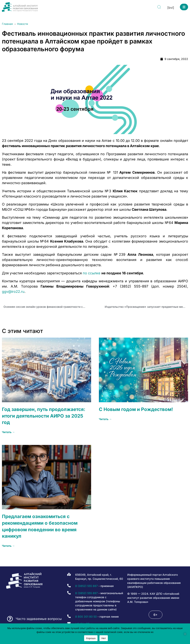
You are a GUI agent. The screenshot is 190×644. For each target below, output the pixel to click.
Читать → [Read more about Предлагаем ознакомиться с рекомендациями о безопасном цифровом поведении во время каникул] (8, 546)
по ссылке (92, 273)
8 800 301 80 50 (86, 617)
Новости (23, 24)
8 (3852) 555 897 (86, 593)
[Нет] (185, 634)
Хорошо (91, 638)
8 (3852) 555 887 (86, 586)
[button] (184, 7)
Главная (7, 24)
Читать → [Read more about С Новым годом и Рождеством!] (105, 419)
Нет (104, 638)
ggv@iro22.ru (13, 292)
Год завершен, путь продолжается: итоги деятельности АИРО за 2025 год (44, 416)
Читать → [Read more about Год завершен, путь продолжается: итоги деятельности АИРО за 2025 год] (8, 432)
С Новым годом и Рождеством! (136, 409)
